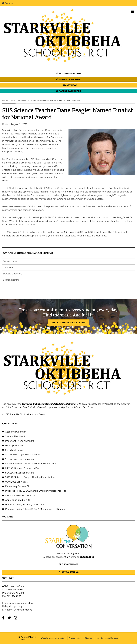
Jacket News (10, 261)
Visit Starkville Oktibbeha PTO (21, 495)
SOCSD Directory (12, 274)
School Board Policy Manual (20, 459)
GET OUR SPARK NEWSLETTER (68, 323)
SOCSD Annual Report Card (20, 473)
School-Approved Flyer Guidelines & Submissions (31, 464)
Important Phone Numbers (20, 441)
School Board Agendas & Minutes (23, 455)
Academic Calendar (15, 432)
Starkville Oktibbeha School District (28, 253)
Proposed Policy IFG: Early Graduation (25, 505)
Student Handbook (15, 436)
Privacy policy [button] (75, 638)
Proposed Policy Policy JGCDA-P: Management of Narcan (35, 509)
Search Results (11, 280)
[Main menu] (133, 11)
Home (5, 100)
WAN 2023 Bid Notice (16, 482)
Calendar (8, 267)
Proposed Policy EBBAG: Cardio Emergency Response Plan (36, 491)
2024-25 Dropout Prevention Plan (23, 468)
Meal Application (14, 446)
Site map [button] (88, 638)
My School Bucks (14, 450)
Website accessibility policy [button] (53, 638)
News (13, 100)
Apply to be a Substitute (18, 500)
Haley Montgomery (12, 606)
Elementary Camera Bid (18, 486)
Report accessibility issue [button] (107, 638)
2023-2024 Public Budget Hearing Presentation (30, 477)
